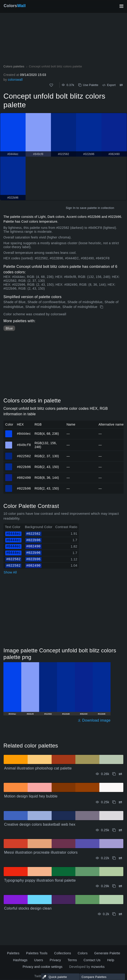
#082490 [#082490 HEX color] (9, 476)
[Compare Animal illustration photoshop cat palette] (120, 774)
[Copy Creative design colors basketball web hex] (114, 830)
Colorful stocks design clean (28, 908)
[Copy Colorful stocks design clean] (114, 914)
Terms (72, 960)
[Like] (51, 85)
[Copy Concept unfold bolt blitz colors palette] (102, 307)
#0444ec (24, 433)
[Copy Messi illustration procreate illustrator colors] (114, 858)
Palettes (13, 953)
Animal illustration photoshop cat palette (38, 768)
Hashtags (20, 960)
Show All (10, 572)
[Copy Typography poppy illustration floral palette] (114, 886)
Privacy (55, 960)
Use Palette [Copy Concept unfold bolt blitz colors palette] (88, 85)
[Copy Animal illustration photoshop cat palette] (114, 774)
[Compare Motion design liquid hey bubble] (120, 802)
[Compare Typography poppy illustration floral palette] (120, 886)
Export (109, 85)
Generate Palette (107, 953)
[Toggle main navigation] (121, 6)
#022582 (24, 456)
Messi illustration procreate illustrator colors (41, 852)
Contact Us (92, 960)
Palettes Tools (37, 953)
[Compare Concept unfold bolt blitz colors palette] (121, 85)
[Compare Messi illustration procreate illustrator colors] (120, 858)
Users (38, 960)
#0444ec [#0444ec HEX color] (9, 432)
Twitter (39, 976)
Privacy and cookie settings (42, 967)
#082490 (24, 478)
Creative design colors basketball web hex (40, 824)
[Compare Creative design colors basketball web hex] (120, 830)
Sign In (71, 208)
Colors (15, 6)
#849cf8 (24, 445)
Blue (9, 328)
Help (111, 960)
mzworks (98, 967)
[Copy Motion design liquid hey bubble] (114, 802)
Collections (63, 953)
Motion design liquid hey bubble (31, 796)
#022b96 (24, 467)
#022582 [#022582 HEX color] (9, 454)
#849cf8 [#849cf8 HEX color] (9, 443)
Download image (94, 720)
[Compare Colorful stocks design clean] (120, 914)
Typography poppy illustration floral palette (40, 880)
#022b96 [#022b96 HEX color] (9, 465)
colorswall (15, 80)
